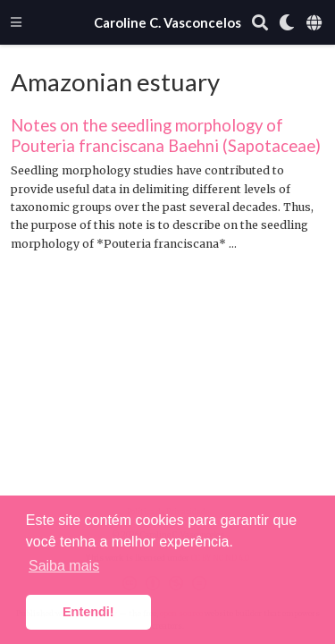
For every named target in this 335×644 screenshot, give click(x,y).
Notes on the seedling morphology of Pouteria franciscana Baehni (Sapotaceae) (166, 136)
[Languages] (315, 23)
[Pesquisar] (260, 23)
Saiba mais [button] (64, 566)
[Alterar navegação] (16, 22)
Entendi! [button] (88, 612)
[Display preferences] (287, 23)
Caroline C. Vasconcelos (167, 22)
